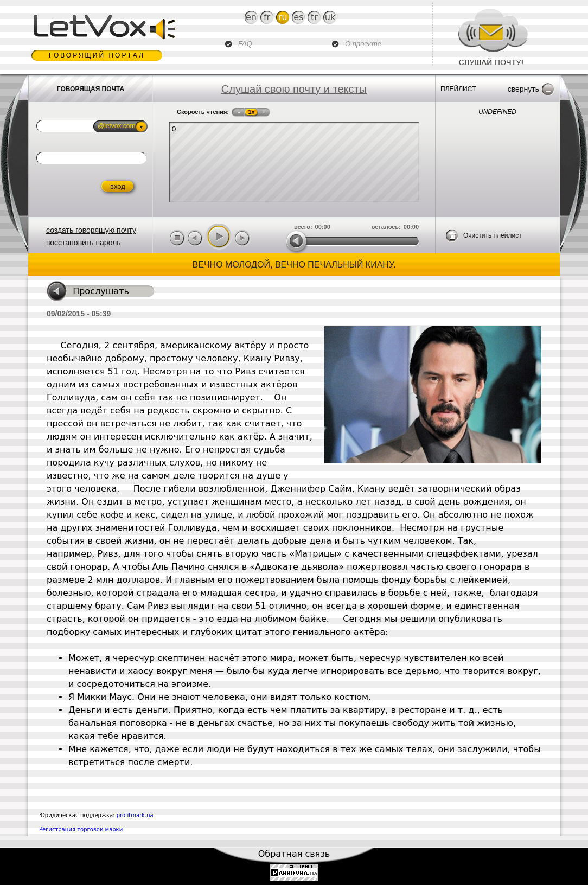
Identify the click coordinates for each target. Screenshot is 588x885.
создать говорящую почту (91, 230)
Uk (330, 17)
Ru (283, 17)
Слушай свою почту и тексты (294, 89)
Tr (314, 17)
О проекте (363, 44)
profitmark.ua (135, 815)
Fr (267, 17)
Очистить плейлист (493, 235)
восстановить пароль (84, 243)
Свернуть (523, 89)
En (251, 17)
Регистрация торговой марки (81, 829)
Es (298, 17)
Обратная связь (294, 854)
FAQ (245, 44)
